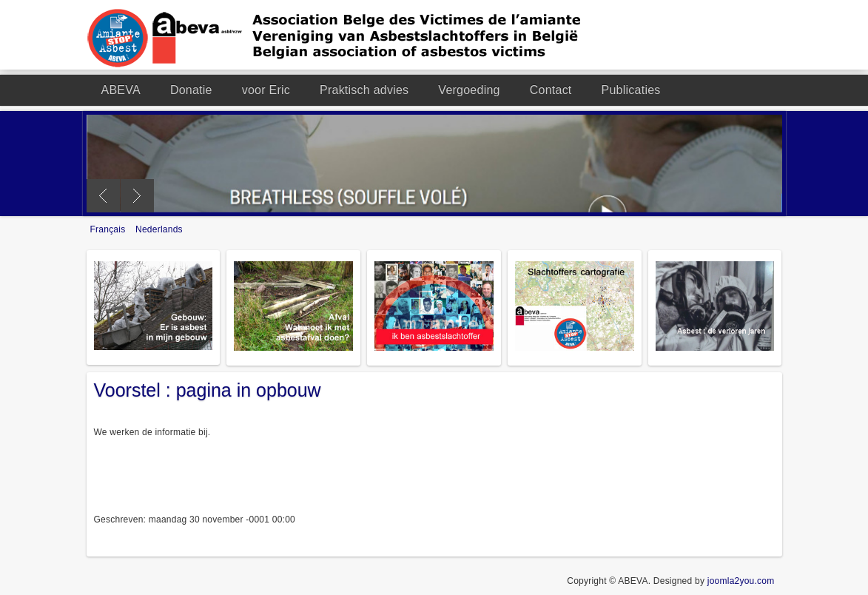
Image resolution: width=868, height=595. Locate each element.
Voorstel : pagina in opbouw (208, 390)
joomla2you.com (741, 581)
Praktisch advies (364, 90)
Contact (551, 90)
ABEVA (121, 90)
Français (110, 229)
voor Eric (266, 90)
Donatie (191, 90)
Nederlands (159, 229)
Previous (103, 196)
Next (137, 196)
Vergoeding (469, 90)
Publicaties (631, 90)
